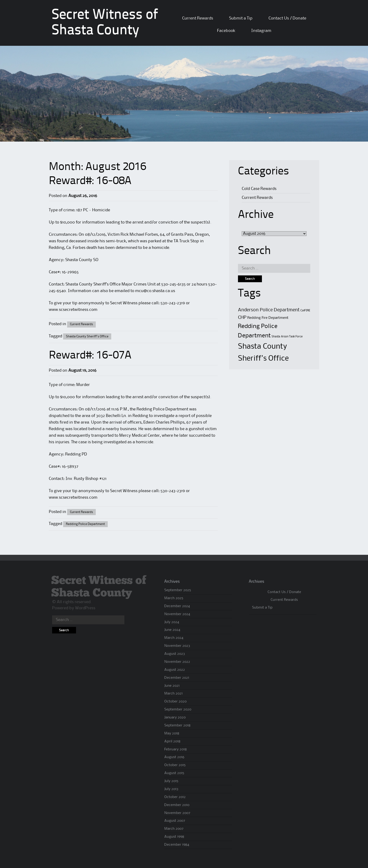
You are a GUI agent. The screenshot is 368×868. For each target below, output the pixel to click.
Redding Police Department (85, 524)
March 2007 (174, 829)
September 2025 (178, 590)
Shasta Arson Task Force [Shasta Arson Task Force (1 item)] (287, 337)
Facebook (226, 31)
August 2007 (175, 821)
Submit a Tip (241, 18)
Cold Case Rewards (259, 189)
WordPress (85, 608)
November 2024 (177, 614)
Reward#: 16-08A (90, 181)
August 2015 (174, 773)
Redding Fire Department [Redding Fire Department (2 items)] (268, 318)
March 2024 (174, 638)
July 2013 (171, 789)
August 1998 (174, 837)
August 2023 (175, 654)
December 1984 (177, 845)
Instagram (261, 31)
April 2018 (172, 741)
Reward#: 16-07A (90, 356)
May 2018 (172, 733)
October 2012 (175, 797)
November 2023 (177, 646)
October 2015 (175, 765)
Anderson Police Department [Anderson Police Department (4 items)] (269, 310)
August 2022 (175, 670)
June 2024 (172, 630)
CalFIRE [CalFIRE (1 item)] (305, 311)
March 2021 (173, 694)
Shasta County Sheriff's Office (87, 336)
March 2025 (174, 598)
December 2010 (177, 805)
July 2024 (172, 622)
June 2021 (172, 686)
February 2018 (176, 749)
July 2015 (171, 781)
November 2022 (177, 662)
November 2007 (177, 813)
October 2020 (175, 702)
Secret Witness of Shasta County (99, 587)
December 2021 (177, 678)
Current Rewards (198, 18)
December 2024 (177, 606)
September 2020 (178, 710)
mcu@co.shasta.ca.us (155, 291)
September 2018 (177, 725)
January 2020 (175, 718)
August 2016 (174, 757)
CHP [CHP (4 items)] (242, 318)
